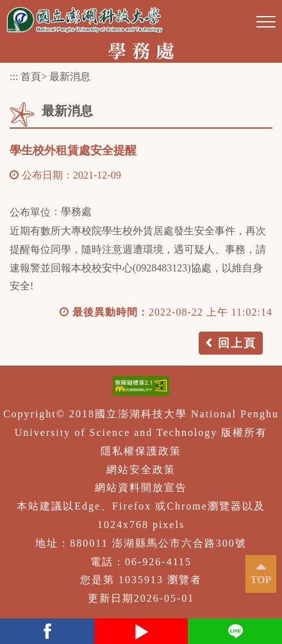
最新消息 (70, 76)
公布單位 (30, 212)
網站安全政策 (141, 470)
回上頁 (237, 343)
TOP (261, 580)
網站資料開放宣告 (141, 487)
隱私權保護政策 (141, 451)
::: (14, 76)
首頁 (31, 76)
